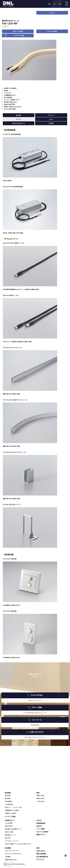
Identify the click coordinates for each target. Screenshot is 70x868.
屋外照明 (8, 798)
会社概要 (8, 857)
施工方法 (8, 838)
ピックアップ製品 (10, 816)
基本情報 (19, 115)
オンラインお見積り (42, 832)
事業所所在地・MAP (11, 860)
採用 (38, 848)
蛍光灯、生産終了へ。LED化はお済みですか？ (18, 844)
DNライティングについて (12, 851)
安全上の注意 (9, 832)
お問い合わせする (37, 732)
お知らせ (39, 826)
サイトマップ (40, 859)
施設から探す (40, 798)
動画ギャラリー (41, 835)
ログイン (52, 13)
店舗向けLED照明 (10, 813)
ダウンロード (51, 115)
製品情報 (8, 793)
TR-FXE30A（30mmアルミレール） (15, 452)
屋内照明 (8, 795)
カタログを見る (37, 695)
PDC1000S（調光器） (10, 611)
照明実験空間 (41, 823)
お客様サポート (10, 820)
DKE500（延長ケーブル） (11, 295)
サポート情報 (37, 707)
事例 (38, 793)
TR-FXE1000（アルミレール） (13, 348)
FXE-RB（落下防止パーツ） (12, 504)
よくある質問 (9, 823)
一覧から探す (40, 801)
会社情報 (8, 848)
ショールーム (37, 720)
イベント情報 (41, 829)
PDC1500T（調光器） (10, 559)
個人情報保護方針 (42, 857)
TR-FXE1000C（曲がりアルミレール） (15, 400)
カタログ (39, 820)
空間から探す (40, 795)
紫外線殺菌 (9, 801)
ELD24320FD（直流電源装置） (13, 187)
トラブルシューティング (12, 841)
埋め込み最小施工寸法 (19, 123)
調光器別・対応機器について (13, 829)
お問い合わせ (41, 851)
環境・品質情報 (41, 854)
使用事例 (51, 123)
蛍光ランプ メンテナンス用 (13, 807)
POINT (51, 119)
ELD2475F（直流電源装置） (12, 134)
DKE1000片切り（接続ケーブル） (14, 243)
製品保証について (10, 835)
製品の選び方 (9, 826)
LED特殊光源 (9, 804)
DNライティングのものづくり (13, 854)
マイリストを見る (52, 31)
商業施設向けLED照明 (12, 810)
